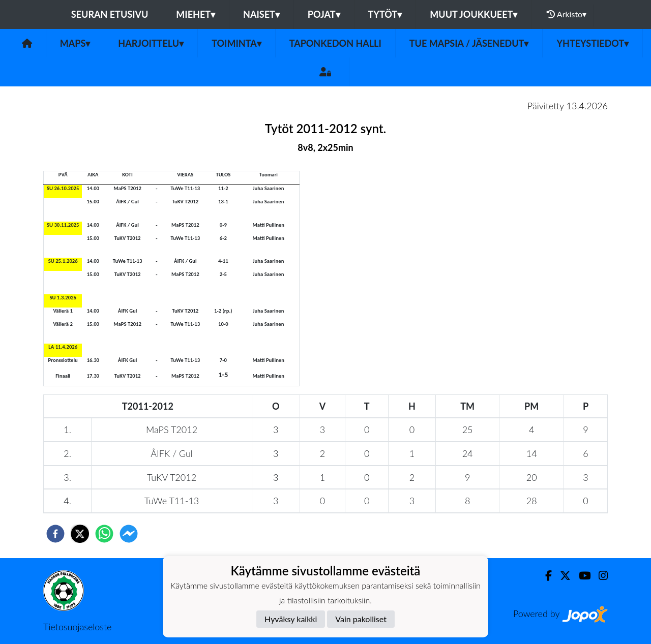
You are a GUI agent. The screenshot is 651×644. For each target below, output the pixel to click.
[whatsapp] (104, 534)
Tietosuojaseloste (77, 627)
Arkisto (567, 14)
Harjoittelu (151, 43)
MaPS (75, 43)
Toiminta (236, 43)
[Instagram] (599, 576)
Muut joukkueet (474, 14)
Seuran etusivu (110, 14)
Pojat (324, 14)
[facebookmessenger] (129, 534)
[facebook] (55, 534)
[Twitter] (561, 576)
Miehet (196, 14)
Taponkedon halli (335, 43)
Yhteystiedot (593, 43)
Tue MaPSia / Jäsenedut (469, 43)
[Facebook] (544, 576)
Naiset (261, 14)
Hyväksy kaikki (291, 619)
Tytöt (385, 14)
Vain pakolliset (361, 619)
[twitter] (80, 534)
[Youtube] (581, 576)
